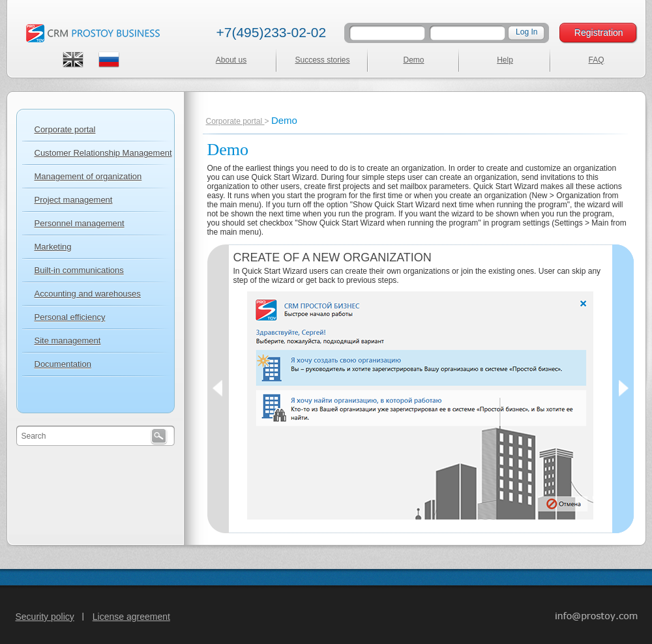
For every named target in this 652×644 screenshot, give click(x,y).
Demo (413, 60)
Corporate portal (235, 121)
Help (505, 60)
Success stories (322, 60)
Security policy (45, 617)
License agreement (131, 617)
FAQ (596, 60)
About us (231, 60)
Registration (599, 33)
